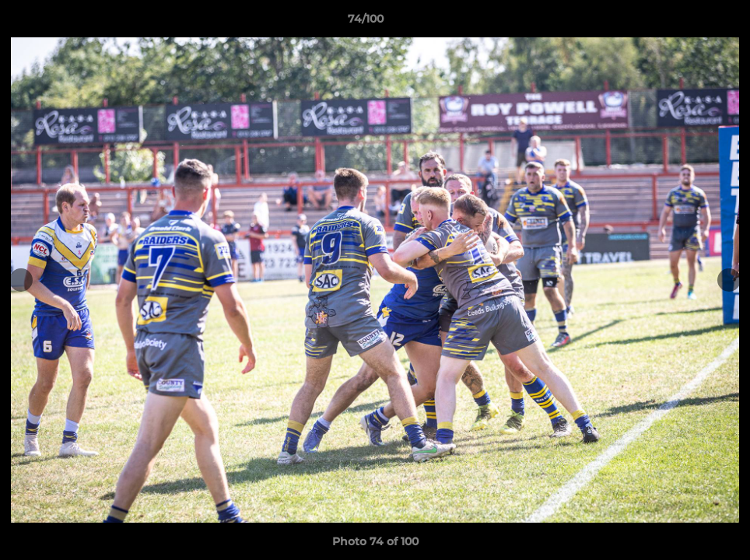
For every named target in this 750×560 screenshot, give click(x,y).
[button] (685, 23)
